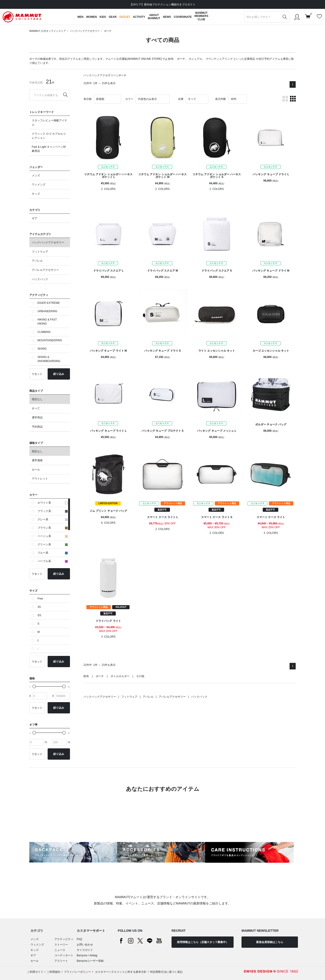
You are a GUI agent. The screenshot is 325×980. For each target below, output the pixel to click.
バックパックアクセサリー (85, 31)
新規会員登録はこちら (270, 942)
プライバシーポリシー (77, 972)
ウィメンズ (39, 184)
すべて (36, 408)
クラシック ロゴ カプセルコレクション (49, 136)
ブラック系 (53, 511)
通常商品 (37, 417)
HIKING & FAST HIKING (47, 322)
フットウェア (40, 252)
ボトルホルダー (120, 676)
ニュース (60, 950)
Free (40, 599)
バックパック (40, 279)
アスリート (61, 961)
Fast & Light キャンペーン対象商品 (49, 149)
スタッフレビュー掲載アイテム (49, 122)
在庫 (181, 99)
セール (36, 470)
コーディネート (64, 955)
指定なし (37, 399)
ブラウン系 (53, 528)
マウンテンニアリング (219, 59)
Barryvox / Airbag (87, 955)
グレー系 (53, 519)
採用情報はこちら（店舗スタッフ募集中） (203, 942)
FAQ (79, 939)
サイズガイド (85, 950)
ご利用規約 (53, 972)
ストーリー (61, 945)
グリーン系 (53, 544)
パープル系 (53, 561)
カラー (129, 99)
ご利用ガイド (35, 972)
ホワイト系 (53, 503)
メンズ (36, 175)
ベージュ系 (53, 536)
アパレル (37, 261)
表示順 (88, 99)
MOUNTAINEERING (50, 340)
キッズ (36, 194)
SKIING (42, 349)
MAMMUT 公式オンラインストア (48, 31)
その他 (140, 676)
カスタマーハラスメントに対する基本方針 (120, 972)
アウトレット (40, 479)
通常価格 (37, 460)
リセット (37, 374)
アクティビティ (64, 939)
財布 (171, 59)
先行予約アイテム (269, 59)
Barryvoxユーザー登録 (90, 961)
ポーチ (108, 31)
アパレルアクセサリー (45, 270)
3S (39, 607)
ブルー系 (53, 553)
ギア (35, 218)
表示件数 (221, 99)
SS (39, 615)
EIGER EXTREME (49, 303)
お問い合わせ (85, 945)
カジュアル (195, 59)
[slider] (34, 686)
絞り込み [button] (59, 374)
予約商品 (37, 427)
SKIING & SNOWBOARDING (49, 359)
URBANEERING (47, 311)
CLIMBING (44, 332)
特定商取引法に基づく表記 (166, 972)
